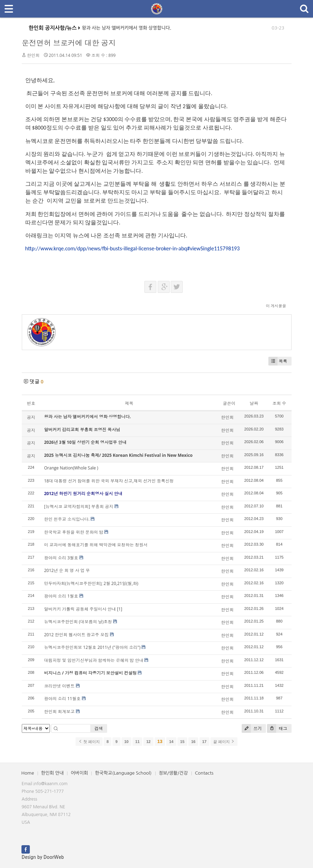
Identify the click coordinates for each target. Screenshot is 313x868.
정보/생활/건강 (173, 773)
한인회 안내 (53, 773)
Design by (43, 857)
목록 (278, 361)
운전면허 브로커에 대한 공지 (69, 43)
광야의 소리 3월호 (61, 558)
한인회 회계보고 (60, 712)
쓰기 (252, 728)
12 (148, 742)
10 (126, 742)
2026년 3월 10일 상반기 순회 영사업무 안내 (86, 442)
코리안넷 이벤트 (60, 686)
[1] (120, 609)
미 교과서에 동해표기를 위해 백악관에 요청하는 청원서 (96, 545)
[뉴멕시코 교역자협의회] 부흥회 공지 (79, 507)
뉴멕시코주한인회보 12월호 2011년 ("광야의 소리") (92, 647)
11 (137, 742)
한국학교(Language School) (123, 773)
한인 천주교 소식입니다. (67, 519)
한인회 (33, 55)
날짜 (254, 403)
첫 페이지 (89, 742)
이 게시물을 (276, 306)
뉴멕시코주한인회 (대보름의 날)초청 (78, 622)
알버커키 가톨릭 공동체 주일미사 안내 (80, 609)
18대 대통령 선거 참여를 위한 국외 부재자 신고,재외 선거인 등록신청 (109, 481)
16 (193, 742)
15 (182, 742)
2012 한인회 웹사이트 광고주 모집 (77, 635)
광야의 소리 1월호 (61, 596)
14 (171, 742)
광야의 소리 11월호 (63, 699)
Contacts (204, 773)
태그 (277, 728)
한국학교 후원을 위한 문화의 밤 (74, 532)
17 (204, 742)
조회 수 (279, 403)
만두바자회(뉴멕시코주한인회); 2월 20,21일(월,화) (91, 583)
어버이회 (79, 773)
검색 (99, 728)
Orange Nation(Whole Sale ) (71, 468)
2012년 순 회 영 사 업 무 (67, 570)
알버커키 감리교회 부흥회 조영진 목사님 (82, 430)
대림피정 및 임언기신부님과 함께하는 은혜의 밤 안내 (94, 660)
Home (28, 773)
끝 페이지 (224, 742)
